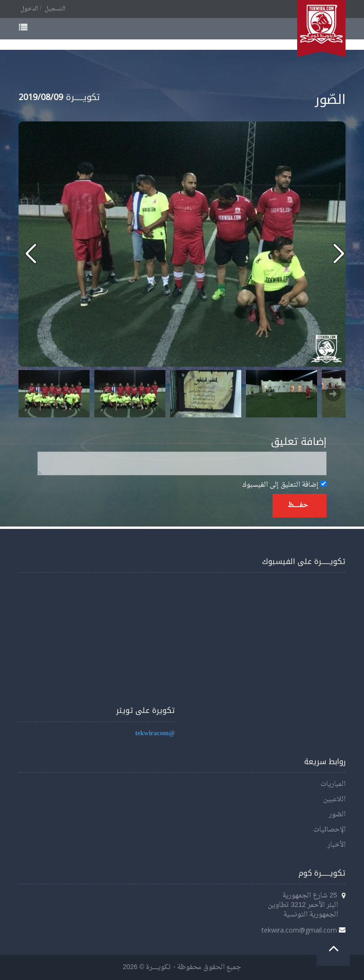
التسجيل (55, 9)
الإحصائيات (329, 830)
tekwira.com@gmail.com (299, 930)
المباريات (333, 784)
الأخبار (337, 845)
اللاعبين (334, 800)
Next (333, 394)
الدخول (29, 9)
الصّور (337, 815)
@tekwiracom (155, 734)
